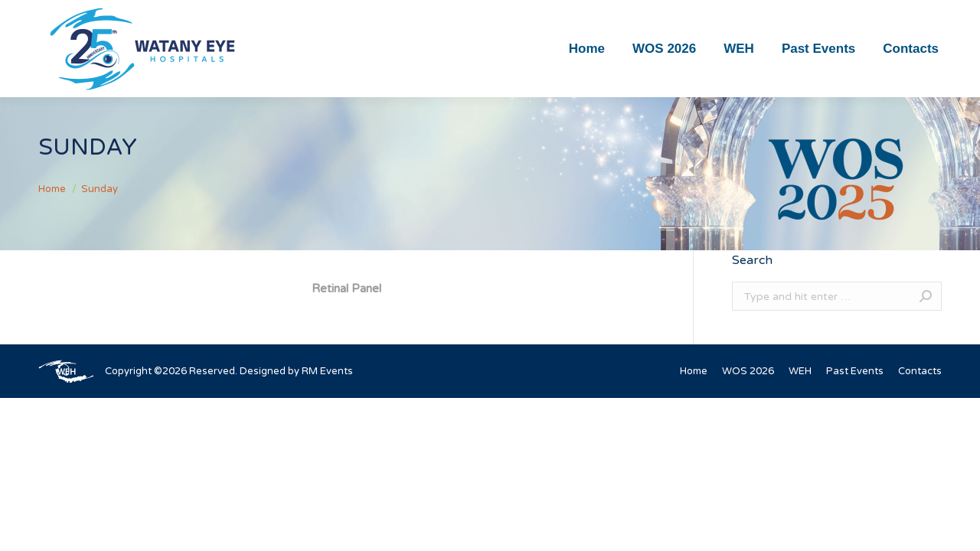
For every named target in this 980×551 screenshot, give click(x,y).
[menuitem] (587, 49)
